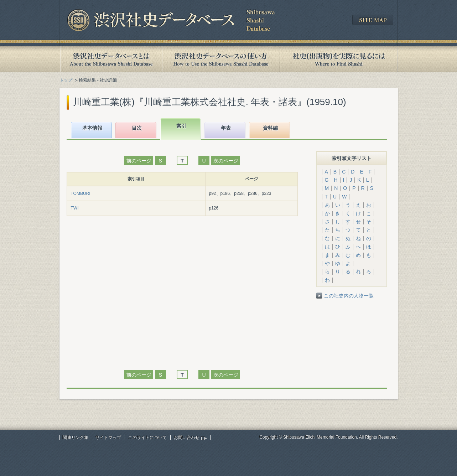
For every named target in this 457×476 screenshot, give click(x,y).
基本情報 (92, 128)
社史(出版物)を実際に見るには (339, 59)
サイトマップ (108, 438)
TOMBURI (81, 193)
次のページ (226, 161)
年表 (226, 128)
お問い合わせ (187, 438)
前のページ (139, 161)
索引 (181, 126)
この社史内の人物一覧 (349, 296)
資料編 (270, 128)
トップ (66, 80)
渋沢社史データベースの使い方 (221, 59)
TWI (75, 208)
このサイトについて (147, 438)
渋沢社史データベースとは (111, 59)
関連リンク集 (76, 438)
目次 (137, 128)
